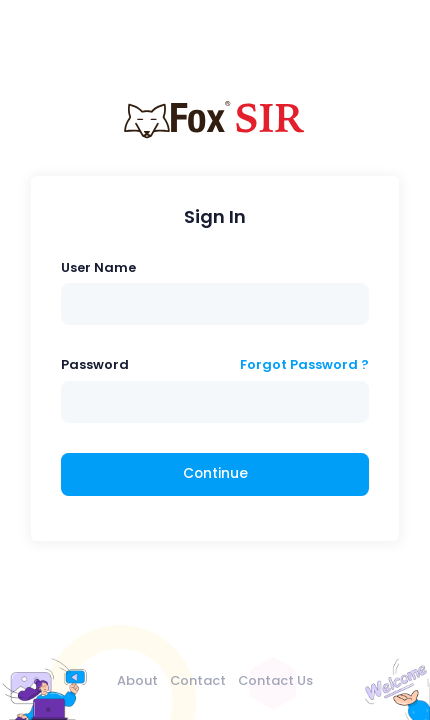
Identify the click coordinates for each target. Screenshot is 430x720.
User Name (98, 267)
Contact (198, 680)
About (137, 680)
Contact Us (275, 680)
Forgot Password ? (304, 364)
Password (95, 364)
